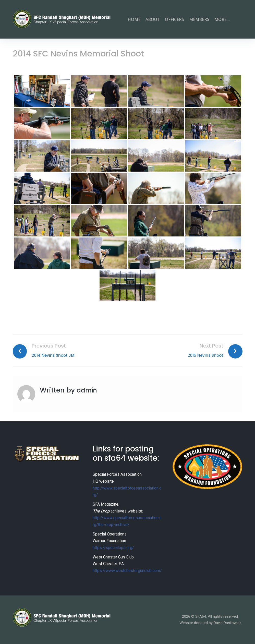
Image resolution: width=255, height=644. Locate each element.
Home (134, 19)
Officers (174, 19)
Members (199, 19)
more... (222, 19)
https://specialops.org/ (113, 548)
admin (88, 390)
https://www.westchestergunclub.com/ (127, 571)
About (153, 19)
